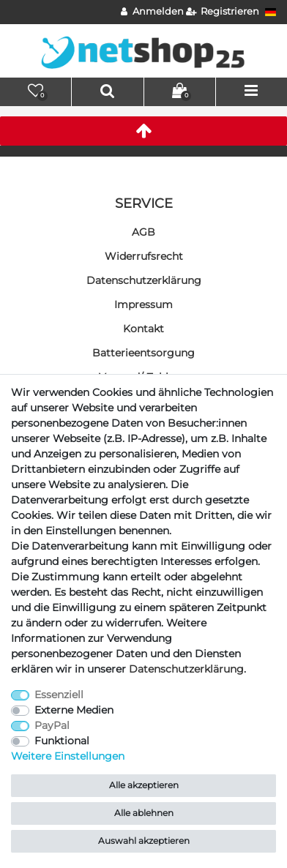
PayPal (52, 725)
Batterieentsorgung (143, 353)
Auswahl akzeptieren (144, 841)
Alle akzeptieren (144, 785)
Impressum (143, 304)
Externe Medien (74, 710)
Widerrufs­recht (144, 256)
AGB (143, 232)
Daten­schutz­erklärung (144, 280)
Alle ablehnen (144, 813)
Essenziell (59, 695)
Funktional (62, 741)
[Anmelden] (152, 12)
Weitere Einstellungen (68, 756)
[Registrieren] (223, 12)
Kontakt (143, 329)
